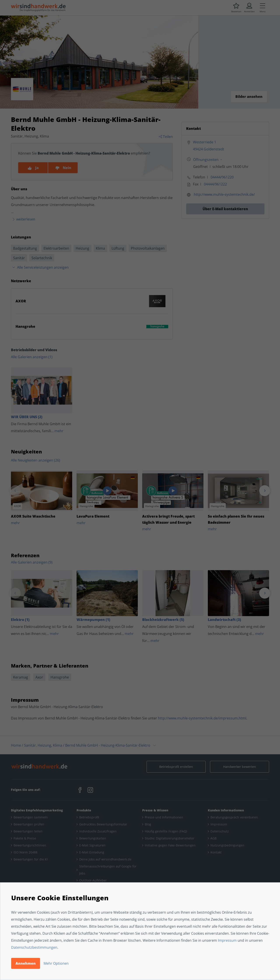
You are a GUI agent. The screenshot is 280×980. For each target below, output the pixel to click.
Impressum (227, 940)
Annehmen (26, 963)
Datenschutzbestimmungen (34, 947)
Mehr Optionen (56, 963)
